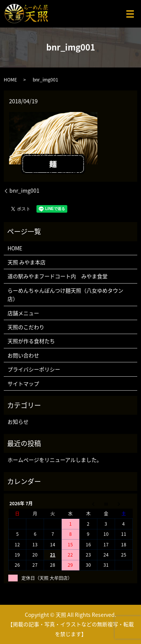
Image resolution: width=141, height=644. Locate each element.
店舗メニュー (23, 313)
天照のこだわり (26, 327)
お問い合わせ (23, 355)
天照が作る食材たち (31, 341)
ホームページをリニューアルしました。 (55, 460)
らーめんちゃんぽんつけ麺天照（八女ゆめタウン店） (65, 294)
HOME (10, 80)
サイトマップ (23, 383)
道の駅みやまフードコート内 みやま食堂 (58, 276)
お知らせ (18, 422)
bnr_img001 (24, 191)
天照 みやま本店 (27, 262)
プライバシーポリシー (34, 369)
